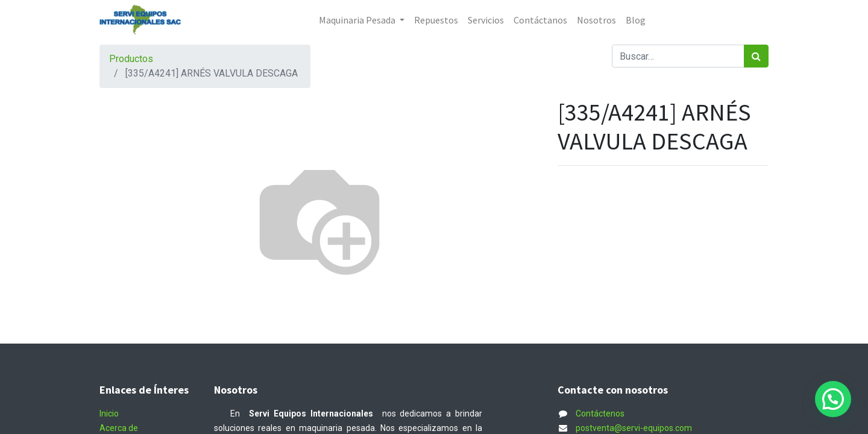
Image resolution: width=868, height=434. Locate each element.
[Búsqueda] (756, 56)
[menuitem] (436, 20)
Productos (131, 59)
